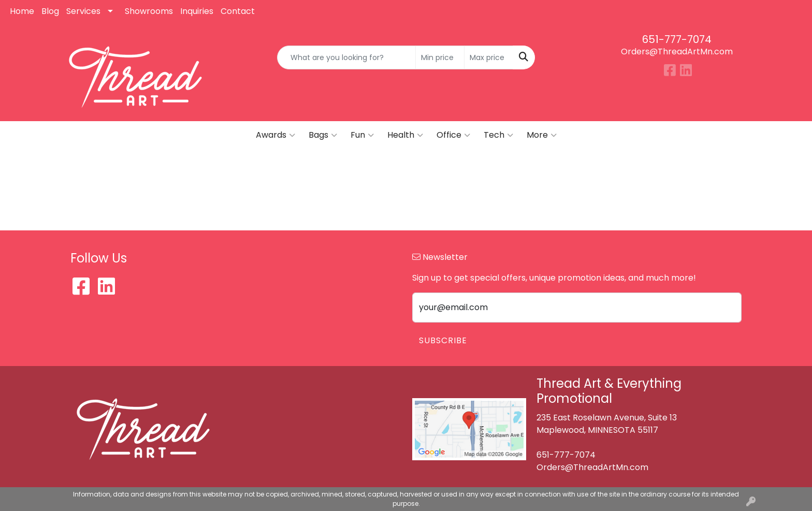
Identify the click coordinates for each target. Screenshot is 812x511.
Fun (362, 135)
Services (83, 11)
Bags (323, 135)
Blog (50, 11)
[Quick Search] (347, 57)
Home (22, 11)
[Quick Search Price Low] (440, 57)
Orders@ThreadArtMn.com (677, 52)
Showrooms (149, 11)
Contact (238, 11)
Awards (275, 135)
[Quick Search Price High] (489, 57)
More (542, 135)
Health (405, 135)
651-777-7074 (677, 39)
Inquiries (197, 11)
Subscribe (443, 340)
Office (453, 135)
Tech (498, 135)
